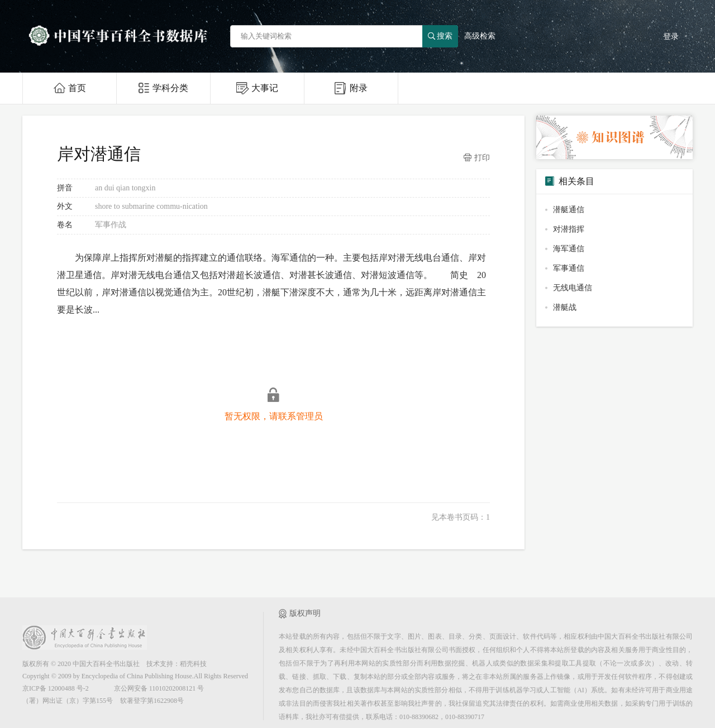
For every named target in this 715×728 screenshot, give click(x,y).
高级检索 (480, 36)
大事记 (257, 88)
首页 (70, 88)
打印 (477, 158)
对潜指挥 (569, 229)
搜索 (440, 36)
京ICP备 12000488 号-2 (56, 688)
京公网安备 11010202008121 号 (159, 688)
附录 (351, 88)
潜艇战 (565, 307)
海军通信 (569, 249)
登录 (671, 37)
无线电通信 (573, 288)
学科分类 (163, 88)
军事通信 (569, 268)
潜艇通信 (569, 210)
